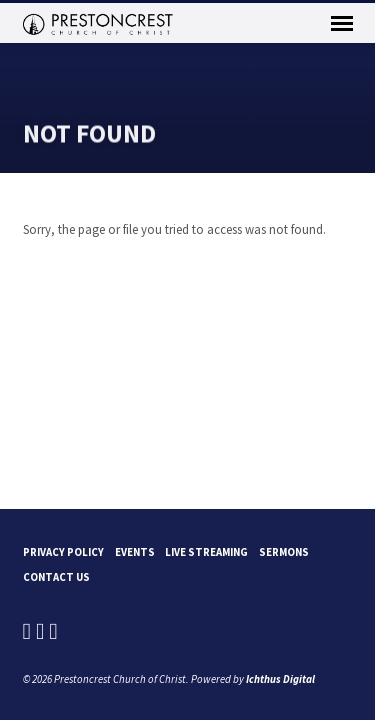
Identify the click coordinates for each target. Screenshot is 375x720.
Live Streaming (206, 552)
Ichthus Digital (280, 679)
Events (135, 552)
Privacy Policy (63, 552)
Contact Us (56, 577)
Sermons (284, 552)
